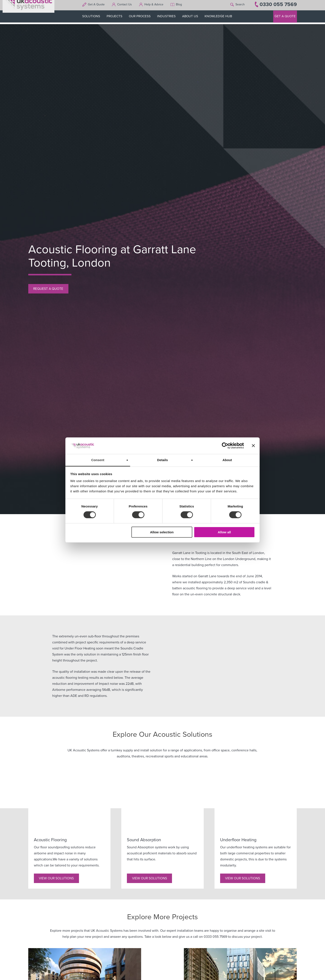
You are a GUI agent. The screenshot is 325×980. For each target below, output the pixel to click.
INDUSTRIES (169, 18)
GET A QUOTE (285, 18)
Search (240, 6)
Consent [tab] (98, 460)
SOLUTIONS (94, 18)
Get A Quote (99, 6)
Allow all (224, 532)
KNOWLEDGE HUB (221, 18)
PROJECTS (117, 18)
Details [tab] (162, 460)
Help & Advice (156, 6)
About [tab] (227, 460)
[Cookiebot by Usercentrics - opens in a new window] (225, 446)
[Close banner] (253, 446)
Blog (181, 6)
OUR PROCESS (142, 18)
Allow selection (162, 532)
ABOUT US (193, 18)
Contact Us (127, 6)
